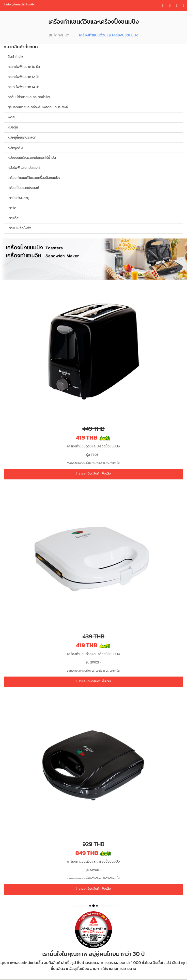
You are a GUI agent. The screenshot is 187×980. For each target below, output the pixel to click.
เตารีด (12, 208)
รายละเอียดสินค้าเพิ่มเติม (93, 473)
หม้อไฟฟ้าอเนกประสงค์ (24, 168)
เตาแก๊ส (13, 218)
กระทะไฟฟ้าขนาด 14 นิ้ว (24, 87)
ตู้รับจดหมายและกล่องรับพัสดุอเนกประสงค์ (38, 107)
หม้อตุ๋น (13, 127)
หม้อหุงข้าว (15, 148)
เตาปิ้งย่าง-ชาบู (18, 198)
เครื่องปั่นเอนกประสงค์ (23, 188)
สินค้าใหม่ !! (15, 57)
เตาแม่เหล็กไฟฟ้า (19, 228)
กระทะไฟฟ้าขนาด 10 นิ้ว (24, 67)
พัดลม (12, 117)
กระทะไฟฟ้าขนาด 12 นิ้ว (23, 77)
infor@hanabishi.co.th (19, 4)
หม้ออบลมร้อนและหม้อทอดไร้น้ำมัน (32, 158)
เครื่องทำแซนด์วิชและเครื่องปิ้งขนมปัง (34, 178)
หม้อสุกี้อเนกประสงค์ (22, 137)
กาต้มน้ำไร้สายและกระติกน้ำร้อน (30, 97)
